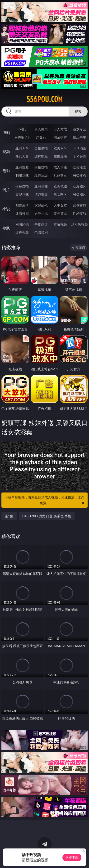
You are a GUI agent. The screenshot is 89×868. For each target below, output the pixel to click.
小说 (6, 209)
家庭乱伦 (41, 205)
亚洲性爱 (22, 167)
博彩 (6, 132)
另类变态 (80, 175)
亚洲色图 (41, 186)
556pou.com (44, 99)
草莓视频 (60, 224)
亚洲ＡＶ (22, 148)
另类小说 (41, 213)
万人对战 (60, 129)
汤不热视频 (80, 224)
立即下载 (72, 857)
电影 (6, 171)
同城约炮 (22, 224)
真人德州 (41, 129)
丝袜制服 (41, 156)
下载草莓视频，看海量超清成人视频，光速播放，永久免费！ (45, 500)
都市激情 (22, 205)
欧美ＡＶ (60, 148)
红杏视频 (22, 232)
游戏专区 (80, 129)
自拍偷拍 (41, 148)
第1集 (9, 516)
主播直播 (60, 156)
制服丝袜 (22, 175)
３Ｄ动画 (80, 148)
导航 (6, 228)
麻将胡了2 (22, 137)
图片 (6, 190)
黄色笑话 (60, 213)
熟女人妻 (22, 156)
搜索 (78, 111)
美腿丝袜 (22, 194)
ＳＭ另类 (80, 156)
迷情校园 (22, 213)
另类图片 (80, 194)
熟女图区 (60, 194)
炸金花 (41, 137)
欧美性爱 (80, 167)
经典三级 (41, 175)
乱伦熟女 (60, 175)
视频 (6, 152)
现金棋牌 (60, 137)
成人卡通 (60, 167)
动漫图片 (80, 186)
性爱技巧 (80, 213)
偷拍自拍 (41, 167)
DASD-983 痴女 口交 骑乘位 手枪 (47, 516)
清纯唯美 (41, 194)
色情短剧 (41, 232)
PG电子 (22, 129)
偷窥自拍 (22, 186)
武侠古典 (80, 205)
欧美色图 (60, 186)
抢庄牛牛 (80, 137)
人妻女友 (60, 205)
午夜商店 (41, 224)
